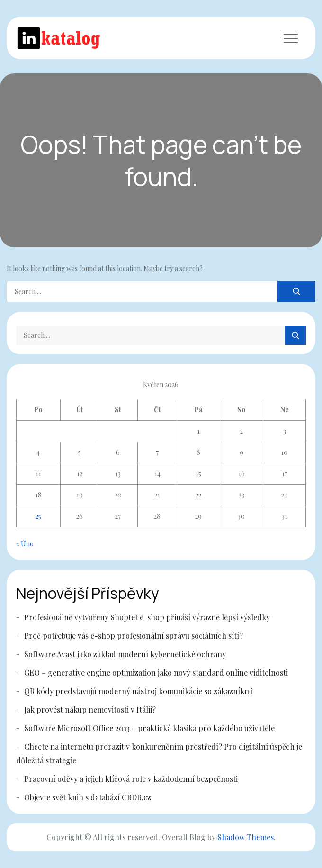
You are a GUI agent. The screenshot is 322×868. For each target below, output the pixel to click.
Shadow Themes (246, 837)
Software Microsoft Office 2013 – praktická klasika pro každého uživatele (149, 728)
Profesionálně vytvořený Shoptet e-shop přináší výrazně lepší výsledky (147, 617)
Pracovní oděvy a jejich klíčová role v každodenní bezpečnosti (131, 779)
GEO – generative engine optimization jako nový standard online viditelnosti (156, 673)
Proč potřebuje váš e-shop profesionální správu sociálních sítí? (134, 636)
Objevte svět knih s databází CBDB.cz (88, 797)
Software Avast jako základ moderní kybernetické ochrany (125, 654)
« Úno (25, 544)
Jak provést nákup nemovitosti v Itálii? (90, 710)
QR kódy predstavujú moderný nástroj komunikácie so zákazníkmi (139, 691)
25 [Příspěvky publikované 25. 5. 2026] (38, 516)
